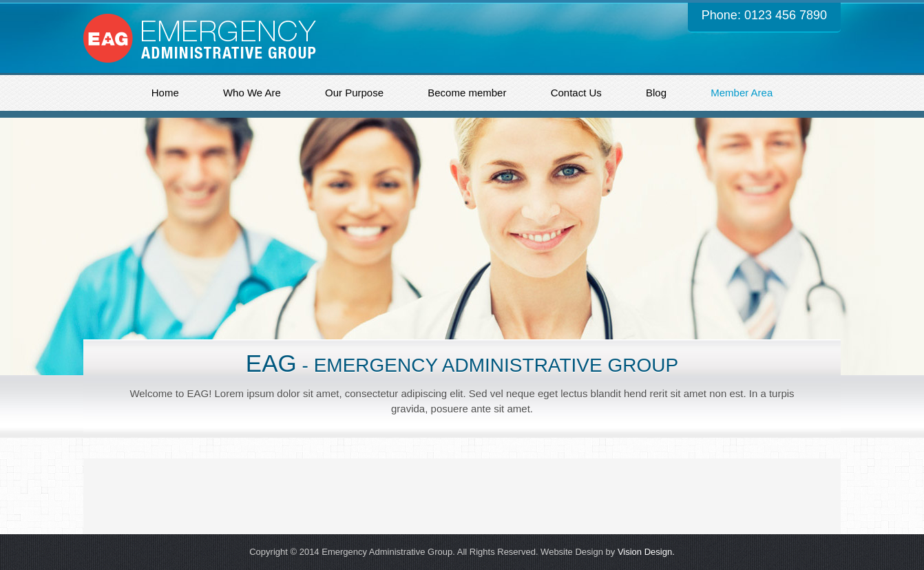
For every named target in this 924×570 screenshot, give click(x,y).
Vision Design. (646, 552)
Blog (656, 93)
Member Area (742, 93)
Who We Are (252, 93)
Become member (467, 93)
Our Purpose (354, 93)
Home (165, 93)
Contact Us (576, 93)
